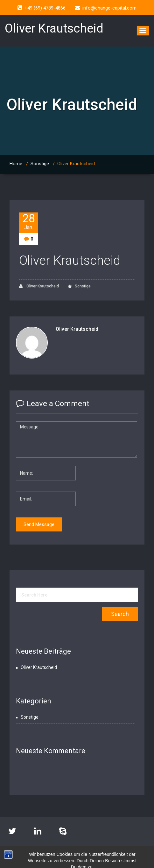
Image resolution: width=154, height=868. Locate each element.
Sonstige (40, 164)
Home (16, 164)
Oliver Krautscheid (70, 260)
